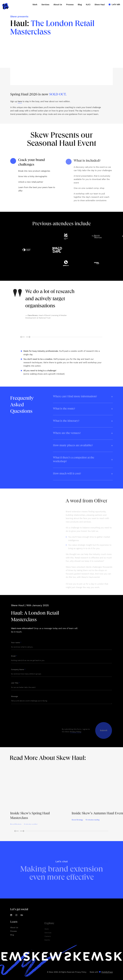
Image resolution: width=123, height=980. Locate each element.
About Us (58, 5)
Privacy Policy (81, 972)
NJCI (88, 5)
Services (45, 5)
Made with (101, 972)
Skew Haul (100, 5)
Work (35, 5)
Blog (80, 5)
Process (70, 5)
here (20, 105)
